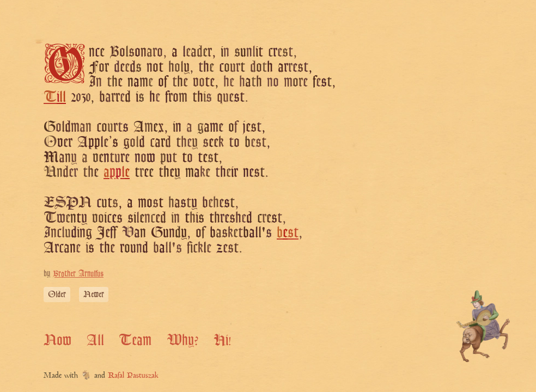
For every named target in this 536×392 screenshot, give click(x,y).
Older (57, 294)
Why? (182, 339)
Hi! (223, 339)
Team (135, 339)
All (95, 339)
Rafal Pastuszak (133, 376)
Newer (94, 294)
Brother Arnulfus (78, 274)
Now (57, 339)
